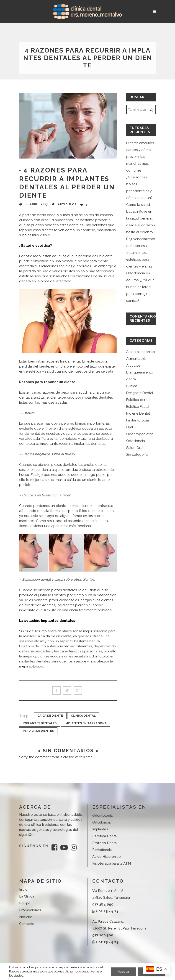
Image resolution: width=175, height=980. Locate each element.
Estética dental (138, 400)
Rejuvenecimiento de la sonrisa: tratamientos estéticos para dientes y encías (141, 253)
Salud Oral (135, 448)
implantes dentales (40, 723)
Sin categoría (137, 455)
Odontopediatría (140, 434)
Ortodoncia (136, 441)
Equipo (25, 903)
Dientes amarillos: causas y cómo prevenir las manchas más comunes (140, 157)
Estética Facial (138, 407)
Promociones (30, 910)
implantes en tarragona (86, 723)
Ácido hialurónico (141, 352)
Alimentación (137, 359)
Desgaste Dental (140, 393)
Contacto (27, 924)
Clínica (132, 386)
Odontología (102, 816)
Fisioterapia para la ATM (112, 863)
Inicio (23, 890)
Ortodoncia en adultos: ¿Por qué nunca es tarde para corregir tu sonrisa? (140, 287)
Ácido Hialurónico (107, 857)
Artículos (67, 204)
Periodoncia (102, 850)
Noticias (26, 917)
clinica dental (83, 716)
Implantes (100, 829)
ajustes (18, 976)
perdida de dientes (38, 731)
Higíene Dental (138, 413)
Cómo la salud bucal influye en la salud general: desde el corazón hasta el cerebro (141, 218)
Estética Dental (105, 836)
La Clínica (27, 896)
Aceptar (123, 969)
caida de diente (50, 716)
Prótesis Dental (105, 843)
